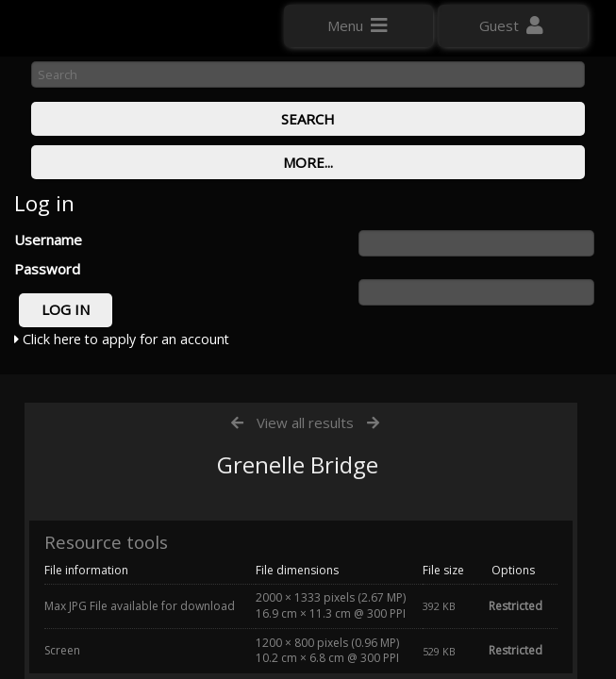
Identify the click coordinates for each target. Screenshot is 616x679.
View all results (305, 422)
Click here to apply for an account (122, 339)
